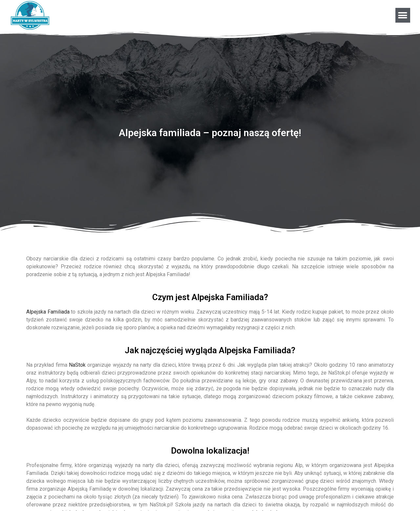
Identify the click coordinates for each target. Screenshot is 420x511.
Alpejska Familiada (48, 312)
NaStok (77, 365)
